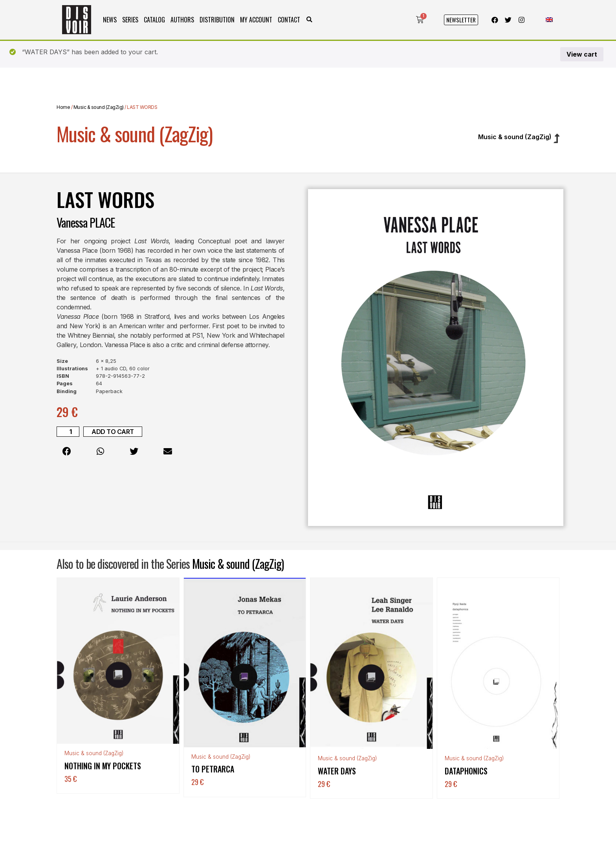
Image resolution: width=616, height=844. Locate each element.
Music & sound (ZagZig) (99, 107)
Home (63, 107)
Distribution (217, 20)
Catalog (154, 20)
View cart (582, 54)
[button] (309, 20)
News (110, 20)
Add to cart (113, 432)
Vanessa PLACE (86, 222)
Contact (289, 20)
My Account (256, 20)
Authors (182, 20)
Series (130, 20)
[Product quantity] (68, 432)
